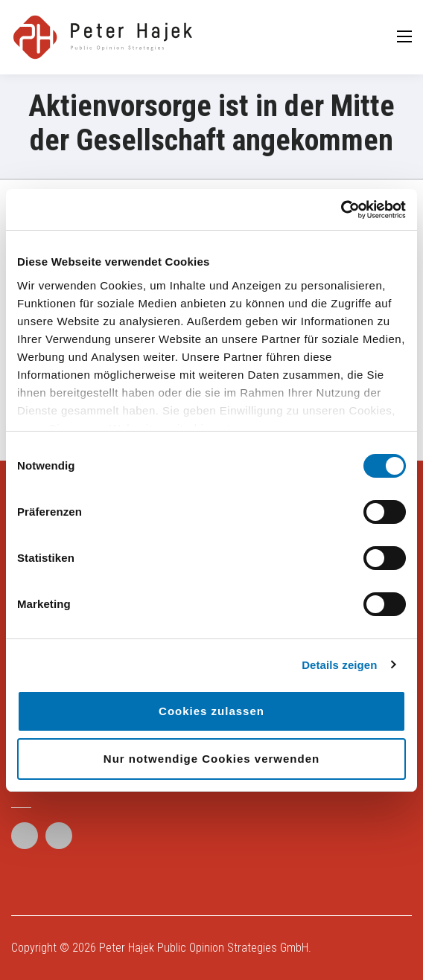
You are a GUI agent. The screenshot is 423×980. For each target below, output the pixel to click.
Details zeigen (339, 665)
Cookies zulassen (211, 711)
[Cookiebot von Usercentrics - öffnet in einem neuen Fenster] (341, 210)
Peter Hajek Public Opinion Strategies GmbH (204, 948)
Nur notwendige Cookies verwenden (211, 759)
